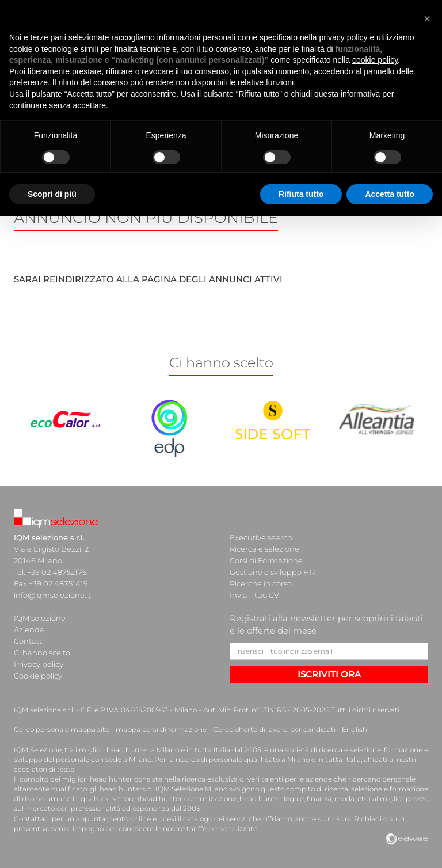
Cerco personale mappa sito (62, 729)
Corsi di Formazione (266, 560)
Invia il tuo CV (254, 595)
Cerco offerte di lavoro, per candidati (274, 729)
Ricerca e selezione (264, 549)
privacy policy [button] (344, 33)
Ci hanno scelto (42, 653)
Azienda (29, 630)
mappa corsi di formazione (161, 729)
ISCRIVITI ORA (329, 674)
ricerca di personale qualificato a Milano (243, 759)
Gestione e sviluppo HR (272, 572)
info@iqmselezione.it (52, 595)
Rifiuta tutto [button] (301, 189)
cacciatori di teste (44, 769)
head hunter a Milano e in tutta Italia (168, 750)
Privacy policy (39, 664)
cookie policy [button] (375, 56)
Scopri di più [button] (52, 189)
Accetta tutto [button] (390, 189)
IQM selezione (40, 618)
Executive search (261, 537)
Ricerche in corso (261, 583)
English (355, 729)
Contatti (29, 641)
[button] (427, 14)
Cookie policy (38, 676)
